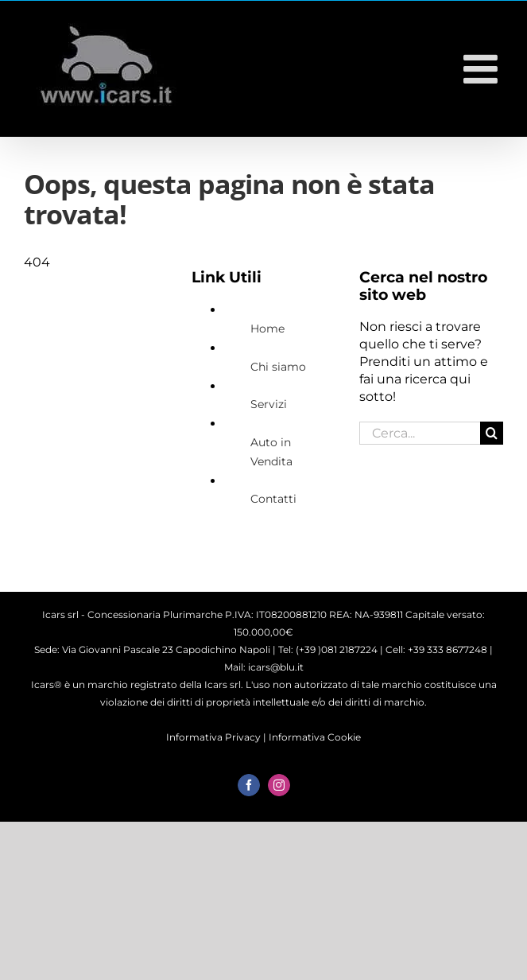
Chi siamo (278, 367)
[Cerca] (492, 433)
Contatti (273, 499)
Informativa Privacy (213, 737)
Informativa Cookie (315, 737)
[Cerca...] (420, 433)
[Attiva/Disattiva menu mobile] (483, 68)
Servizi (269, 404)
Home (267, 329)
